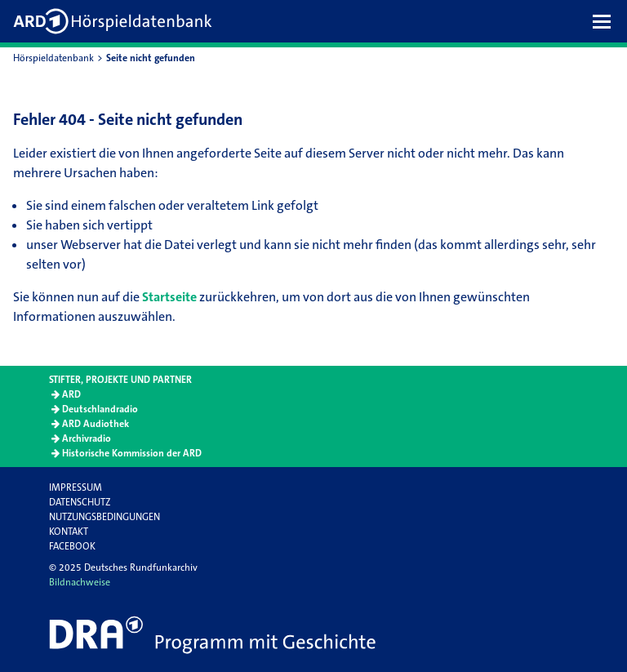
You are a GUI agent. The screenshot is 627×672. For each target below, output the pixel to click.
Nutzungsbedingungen (104, 517)
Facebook (72, 546)
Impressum (76, 487)
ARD (71, 394)
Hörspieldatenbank (53, 58)
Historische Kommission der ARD (132, 453)
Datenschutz (80, 502)
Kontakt (69, 532)
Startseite (169, 297)
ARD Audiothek (96, 424)
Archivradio (87, 438)
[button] (606, 21)
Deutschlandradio (100, 409)
